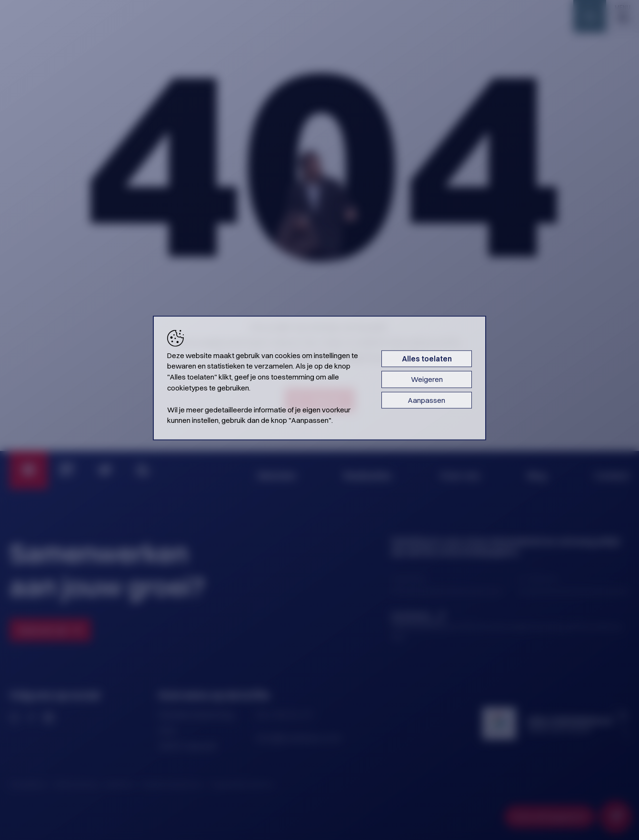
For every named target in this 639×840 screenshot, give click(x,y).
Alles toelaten (427, 358)
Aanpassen (427, 400)
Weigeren (427, 379)
